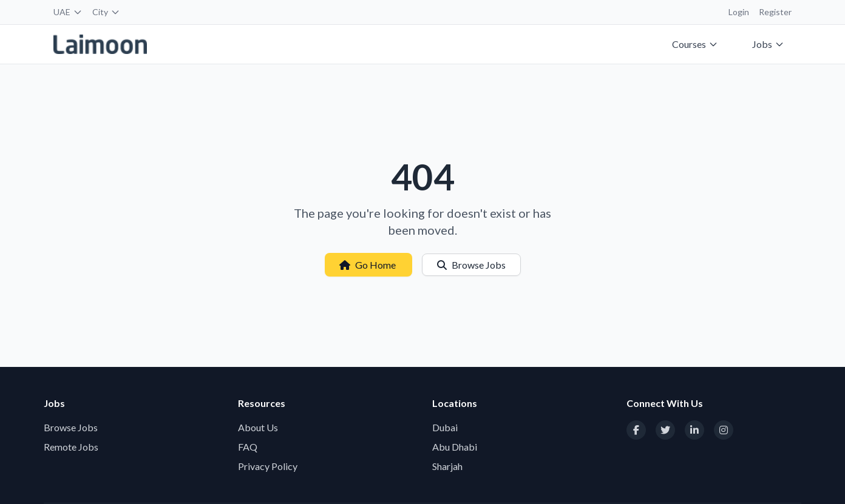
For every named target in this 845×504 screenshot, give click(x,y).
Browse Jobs (471, 265)
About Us (258, 427)
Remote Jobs (71, 447)
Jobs (768, 44)
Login (739, 12)
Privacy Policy (268, 466)
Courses (695, 44)
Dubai (445, 427)
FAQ (248, 447)
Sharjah (447, 466)
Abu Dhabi (455, 447)
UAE (68, 12)
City (106, 12)
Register (775, 12)
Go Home (368, 265)
